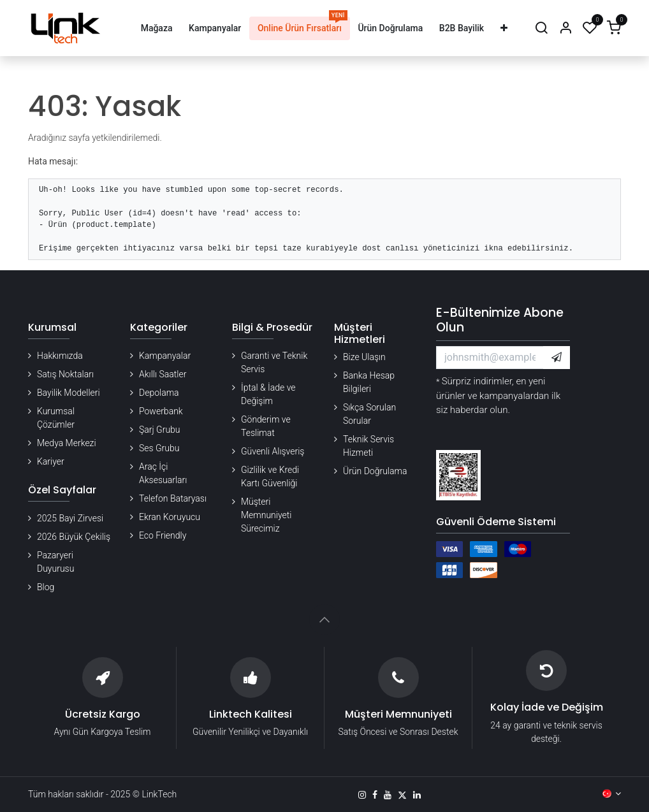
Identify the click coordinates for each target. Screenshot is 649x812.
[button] (557, 358)
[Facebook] (375, 795)
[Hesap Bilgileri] (565, 28)
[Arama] (541, 28)
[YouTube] (388, 795)
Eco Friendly (163, 535)
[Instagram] (362, 795)
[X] (402, 795)
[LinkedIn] (417, 795)
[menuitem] (157, 28)
